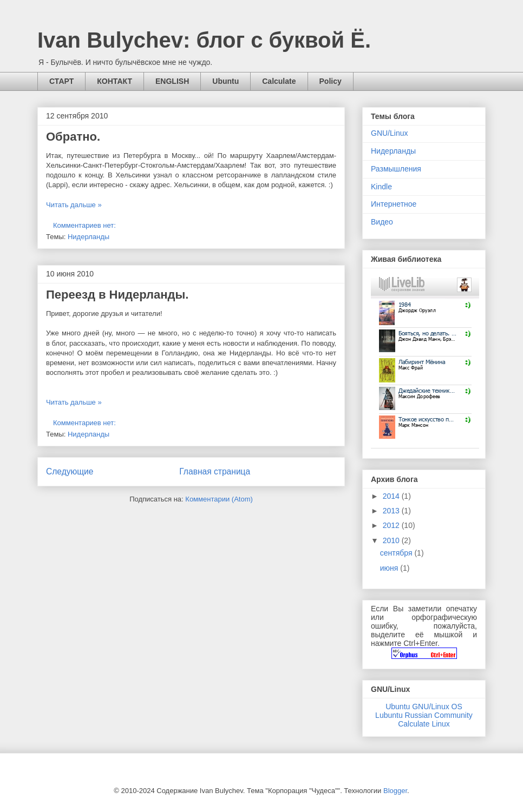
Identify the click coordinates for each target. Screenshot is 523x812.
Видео (382, 222)
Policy (331, 81)
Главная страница (215, 471)
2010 (392, 540)
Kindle (381, 187)
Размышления (396, 169)
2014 (392, 496)
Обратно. (73, 137)
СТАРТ (61, 81)
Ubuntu (225, 81)
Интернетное (394, 204)
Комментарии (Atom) (219, 499)
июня (390, 568)
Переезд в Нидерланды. (117, 295)
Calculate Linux (424, 724)
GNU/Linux (389, 133)
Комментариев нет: (86, 225)
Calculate (279, 81)
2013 (392, 511)
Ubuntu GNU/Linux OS (424, 707)
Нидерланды (89, 237)
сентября (397, 553)
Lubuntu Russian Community (424, 715)
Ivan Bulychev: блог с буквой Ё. (204, 40)
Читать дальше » (74, 205)
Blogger (395, 791)
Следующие (70, 471)
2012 (392, 525)
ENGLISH (172, 81)
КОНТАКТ (115, 81)
